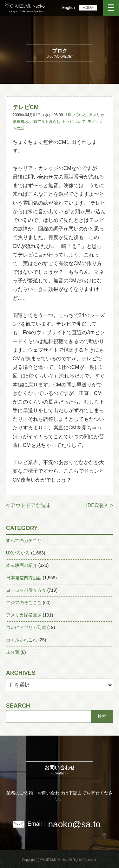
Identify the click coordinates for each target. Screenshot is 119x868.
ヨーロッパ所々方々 (26, 590)
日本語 (88, 8)
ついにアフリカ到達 (26, 627)
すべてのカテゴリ (24, 540)
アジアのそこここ (24, 603)
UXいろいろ (77, 115)
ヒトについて (74, 122)
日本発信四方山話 (24, 578)
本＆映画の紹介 (22, 565)
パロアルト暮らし (45, 122)
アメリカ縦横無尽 (24, 615)
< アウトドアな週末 (29, 505)
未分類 (13, 652)
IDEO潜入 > (99, 505)
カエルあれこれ (22, 640)
